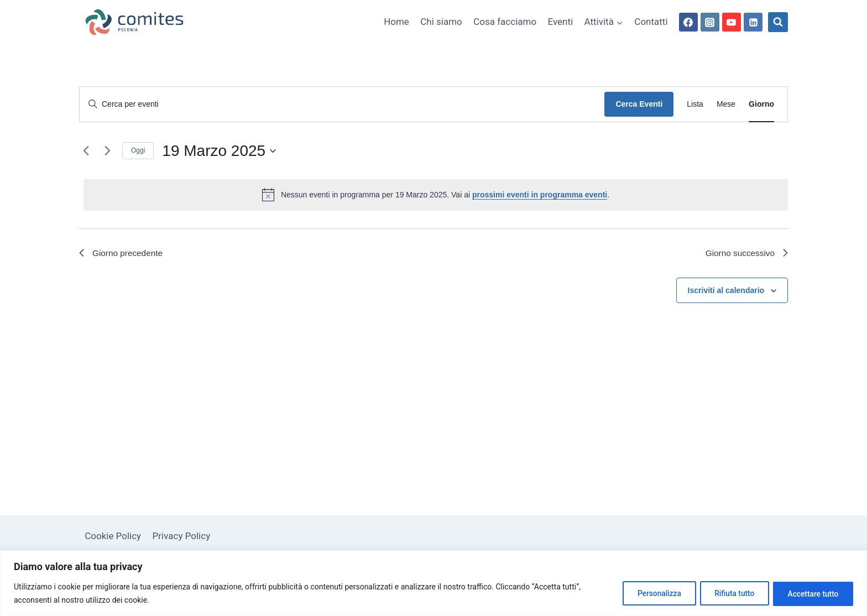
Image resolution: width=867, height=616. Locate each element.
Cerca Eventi (639, 104)
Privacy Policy (182, 536)
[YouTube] (732, 22)
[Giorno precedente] (86, 151)
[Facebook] (688, 22)
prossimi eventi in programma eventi (540, 195)
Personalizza (649, 593)
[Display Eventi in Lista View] (695, 104)
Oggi (138, 150)
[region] (433, 583)
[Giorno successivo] (107, 151)
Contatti (651, 22)
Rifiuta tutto (729, 593)
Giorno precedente (122, 254)
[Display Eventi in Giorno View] (761, 104)
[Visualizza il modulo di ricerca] (778, 22)
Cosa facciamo (505, 22)
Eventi (561, 22)
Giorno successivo (745, 254)
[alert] (436, 195)
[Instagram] (710, 22)
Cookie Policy (113, 536)
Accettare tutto (811, 593)
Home (396, 22)
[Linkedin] (753, 22)
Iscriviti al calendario (726, 291)
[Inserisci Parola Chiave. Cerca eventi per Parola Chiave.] (342, 104)
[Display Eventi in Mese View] (726, 104)
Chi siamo (441, 22)
